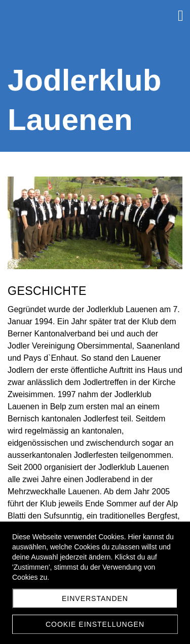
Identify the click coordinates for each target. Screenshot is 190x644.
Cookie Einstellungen (95, 624)
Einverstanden (95, 598)
